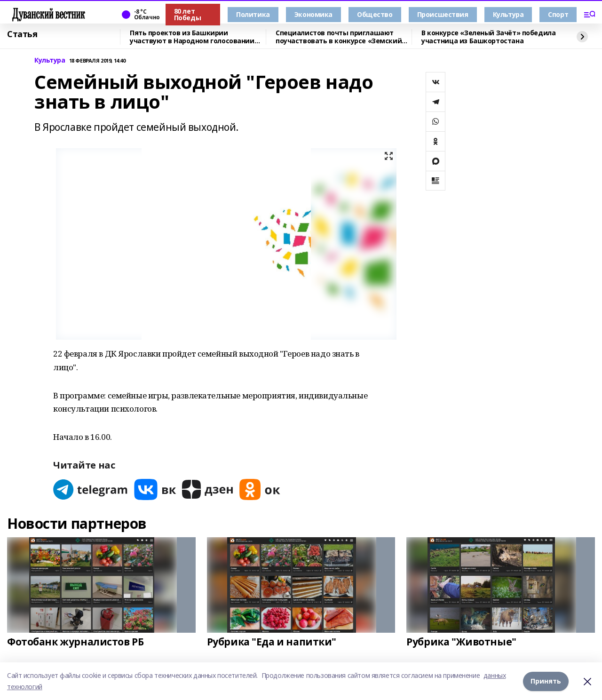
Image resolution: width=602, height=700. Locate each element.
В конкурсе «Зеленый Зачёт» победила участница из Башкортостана (488, 37)
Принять (546, 681)
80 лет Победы (187, 14)
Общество (375, 14)
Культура (508, 14)
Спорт (558, 14)
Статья (22, 34)
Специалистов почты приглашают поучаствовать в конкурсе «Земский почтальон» (339, 37)
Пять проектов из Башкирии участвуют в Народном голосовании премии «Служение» (192, 37)
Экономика (313, 14)
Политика (253, 14)
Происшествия (443, 14)
